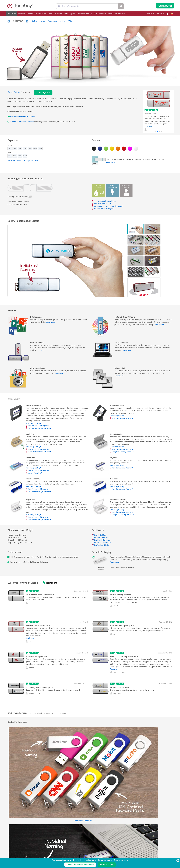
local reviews (42, 713)
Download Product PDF (101, 204)
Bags (66, 14)
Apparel (72, 14)
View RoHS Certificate (101, 542)
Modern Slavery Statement (117, 856)
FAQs (70, 21)
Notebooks (58, 14)
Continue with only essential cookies (80, 865)
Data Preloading (46, 851)
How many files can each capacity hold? (23, 160)
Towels (111, 14)
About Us (151, 14)
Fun (95, 14)
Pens (50, 14)
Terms (110, 851)
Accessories (53, 21)
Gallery (34, 21)
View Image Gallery (33, 423)
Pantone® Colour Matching (49, 853)
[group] (158, 111)
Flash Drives (11, 14)
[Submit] (59, 6)
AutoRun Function (46, 856)
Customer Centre (80, 853)
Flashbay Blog (147, 851)
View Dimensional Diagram (103, 209)
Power (9, 856)
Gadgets (30, 14)
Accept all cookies (107, 865)
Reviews (63, 21)
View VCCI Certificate (101, 545)
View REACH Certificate (102, 540)
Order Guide (78, 851)
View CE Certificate (100, 535)
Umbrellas (102, 14)
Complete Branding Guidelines (105, 201)
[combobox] (87, 6)
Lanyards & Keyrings (85, 14)
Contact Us (160, 14)
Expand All (156, 758)
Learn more (110, 162)
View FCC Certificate (101, 537)
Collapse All (168, 758)
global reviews (59, 713)
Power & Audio (41, 14)
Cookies (111, 853)
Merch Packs (120, 14)
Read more (149, 126)
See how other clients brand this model (108, 206)
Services (43, 21)
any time (124, 860)
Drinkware (21, 14)
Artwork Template (34, 473)
